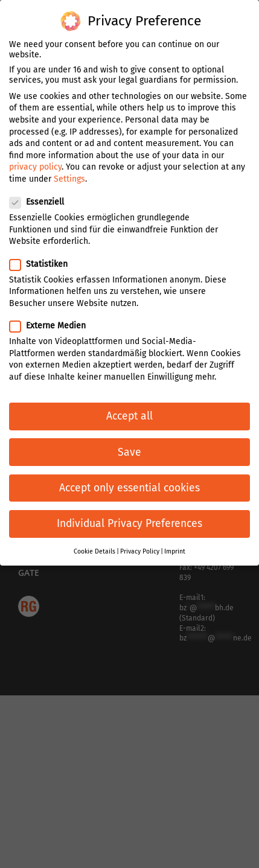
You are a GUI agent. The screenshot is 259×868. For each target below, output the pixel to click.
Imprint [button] (175, 551)
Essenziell (42, 201)
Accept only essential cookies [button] (129, 487)
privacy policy (35, 166)
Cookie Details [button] (94, 551)
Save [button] (129, 451)
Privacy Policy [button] (140, 551)
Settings (69, 178)
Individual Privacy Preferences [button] (129, 523)
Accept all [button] (129, 416)
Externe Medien (53, 325)
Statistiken (43, 263)
